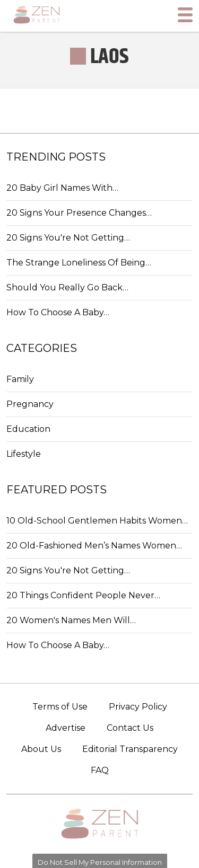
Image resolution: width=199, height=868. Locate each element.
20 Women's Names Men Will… (71, 620)
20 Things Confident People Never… (83, 595)
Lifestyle (24, 454)
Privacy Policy (138, 707)
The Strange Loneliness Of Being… (79, 263)
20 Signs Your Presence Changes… (79, 213)
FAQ (100, 770)
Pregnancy (30, 404)
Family (20, 379)
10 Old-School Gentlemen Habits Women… (97, 521)
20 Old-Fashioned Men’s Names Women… (94, 546)
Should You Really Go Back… (67, 287)
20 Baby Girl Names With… (62, 188)
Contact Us (130, 728)
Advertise (66, 728)
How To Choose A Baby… (58, 312)
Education (28, 429)
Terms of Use (60, 707)
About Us (41, 749)
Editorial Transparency (130, 749)
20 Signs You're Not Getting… (68, 238)
